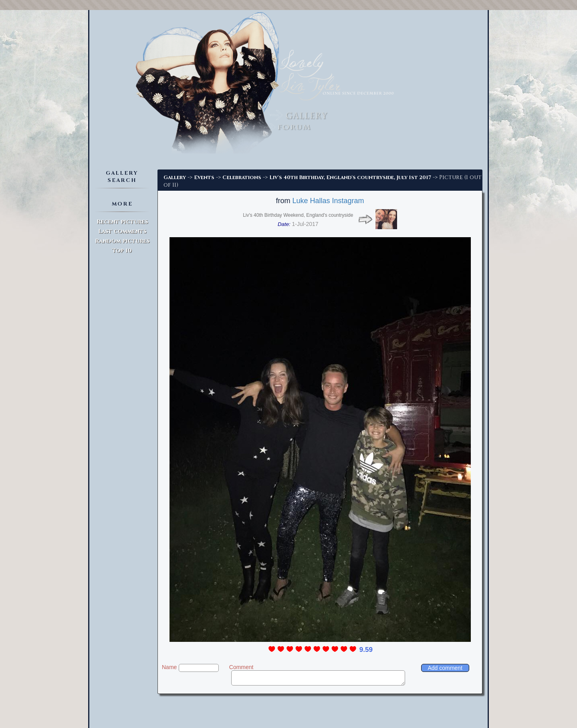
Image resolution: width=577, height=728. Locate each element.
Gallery (175, 177)
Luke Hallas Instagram (328, 201)
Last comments (122, 231)
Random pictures (122, 241)
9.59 (366, 650)
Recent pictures (122, 222)
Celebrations (242, 177)
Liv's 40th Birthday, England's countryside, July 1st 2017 (350, 177)
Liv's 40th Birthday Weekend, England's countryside (298, 215)
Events (204, 177)
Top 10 (122, 251)
